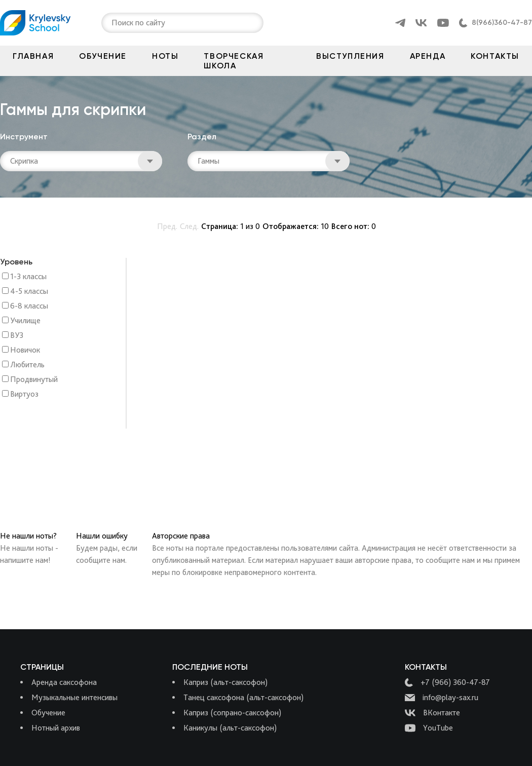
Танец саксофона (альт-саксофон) (243, 697)
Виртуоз (24, 394)
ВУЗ (17, 336)
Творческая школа (234, 61)
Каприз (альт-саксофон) (225, 682)
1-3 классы (28, 277)
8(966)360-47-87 (502, 23)
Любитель (27, 365)
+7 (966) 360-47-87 (447, 682)
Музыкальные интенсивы (74, 697)
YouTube (429, 728)
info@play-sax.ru (442, 698)
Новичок (25, 350)
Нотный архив (56, 728)
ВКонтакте (432, 713)
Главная (33, 56)
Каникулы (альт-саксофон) (230, 728)
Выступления (350, 56)
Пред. (167, 226)
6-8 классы (29, 306)
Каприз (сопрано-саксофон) (232, 713)
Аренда (428, 56)
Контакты (495, 56)
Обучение (103, 56)
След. (189, 226)
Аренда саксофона (64, 682)
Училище (25, 321)
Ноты (165, 56)
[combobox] (112, 23)
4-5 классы (29, 292)
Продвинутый (34, 380)
